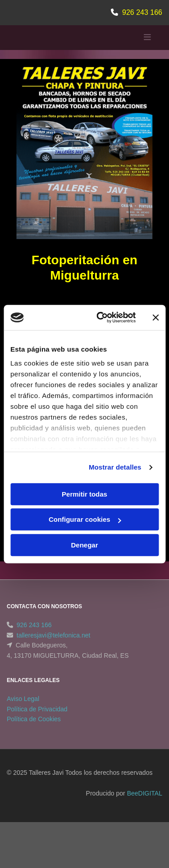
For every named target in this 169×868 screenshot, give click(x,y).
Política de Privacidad (37, 709)
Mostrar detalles (115, 467)
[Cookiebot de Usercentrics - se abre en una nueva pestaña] (101, 317)
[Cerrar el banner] (155, 317)
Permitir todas (84, 494)
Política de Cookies (34, 719)
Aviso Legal (23, 699)
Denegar (84, 545)
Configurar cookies (85, 519)
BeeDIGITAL (145, 793)
